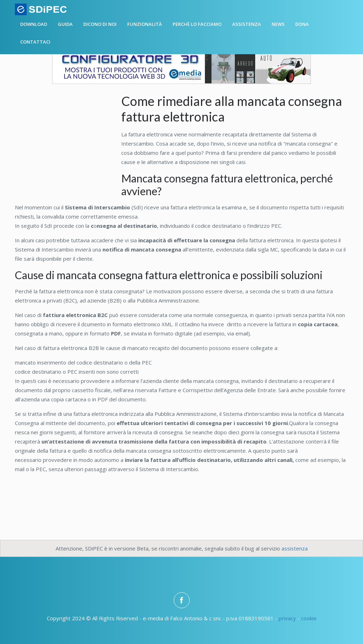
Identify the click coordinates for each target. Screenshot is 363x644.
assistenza (295, 548)
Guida (65, 24)
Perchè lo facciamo (197, 24)
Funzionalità (145, 24)
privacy (287, 618)
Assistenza (247, 24)
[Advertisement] (68, 141)
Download (34, 24)
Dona (302, 24)
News (278, 24)
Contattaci (35, 42)
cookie (309, 618)
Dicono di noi (100, 24)
